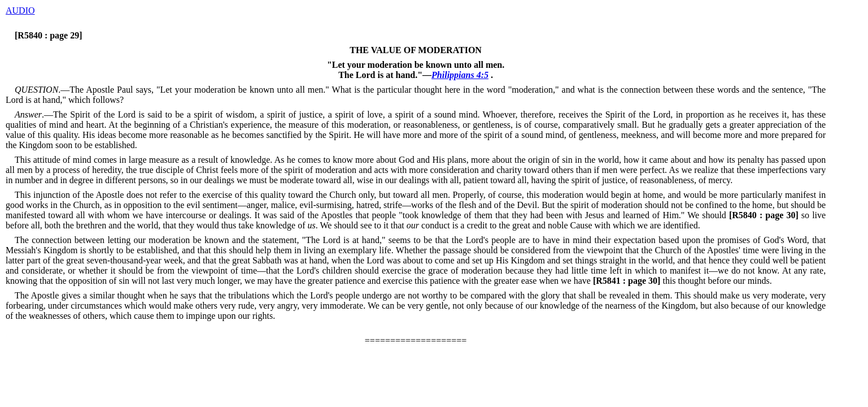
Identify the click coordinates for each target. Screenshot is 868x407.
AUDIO (20, 10)
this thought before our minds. (681, 281)
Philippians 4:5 (460, 75)
